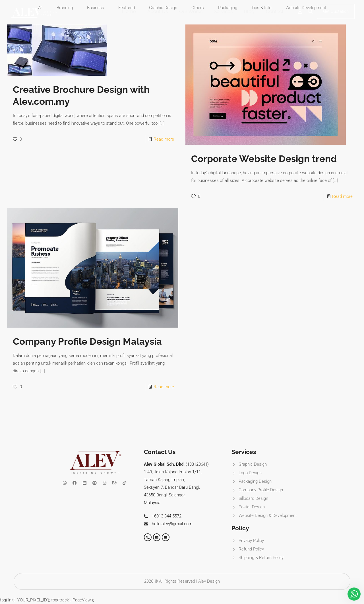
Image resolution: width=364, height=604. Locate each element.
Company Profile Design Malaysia (87, 341)
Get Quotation (336, 11)
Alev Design (209, 581)
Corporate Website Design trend (264, 159)
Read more (164, 139)
